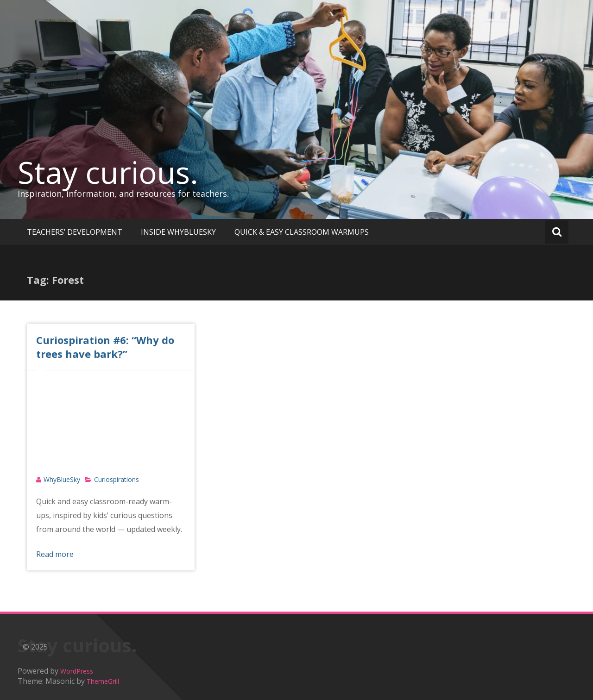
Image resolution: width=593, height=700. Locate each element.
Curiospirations (117, 479)
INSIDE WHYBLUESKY (178, 232)
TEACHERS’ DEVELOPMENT (75, 232)
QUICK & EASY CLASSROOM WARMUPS (302, 232)
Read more (55, 554)
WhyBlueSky (62, 479)
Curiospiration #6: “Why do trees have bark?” (105, 347)
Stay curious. (108, 172)
